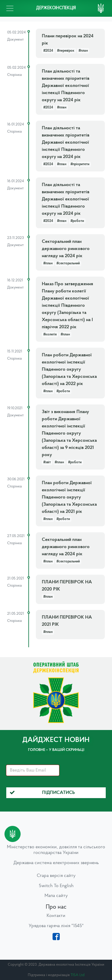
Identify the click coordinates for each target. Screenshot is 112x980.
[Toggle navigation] (10, 8)
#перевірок (66, 51)
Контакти (56, 916)
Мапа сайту (56, 896)
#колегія (50, 335)
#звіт (47, 462)
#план (83, 51)
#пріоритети (80, 164)
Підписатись (42, 793)
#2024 (48, 51)
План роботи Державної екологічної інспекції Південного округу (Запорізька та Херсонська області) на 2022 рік (69, 369)
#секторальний (68, 263)
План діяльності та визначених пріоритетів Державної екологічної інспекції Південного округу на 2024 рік (66, 86)
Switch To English (56, 886)
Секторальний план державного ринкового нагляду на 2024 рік (66, 249)
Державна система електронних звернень (56, 863)
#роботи (77, 221)
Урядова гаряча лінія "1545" (56, 926)
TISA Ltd (78, 975)
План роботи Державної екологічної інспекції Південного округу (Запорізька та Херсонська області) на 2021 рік (69, 497)
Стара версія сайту (56, 876)
